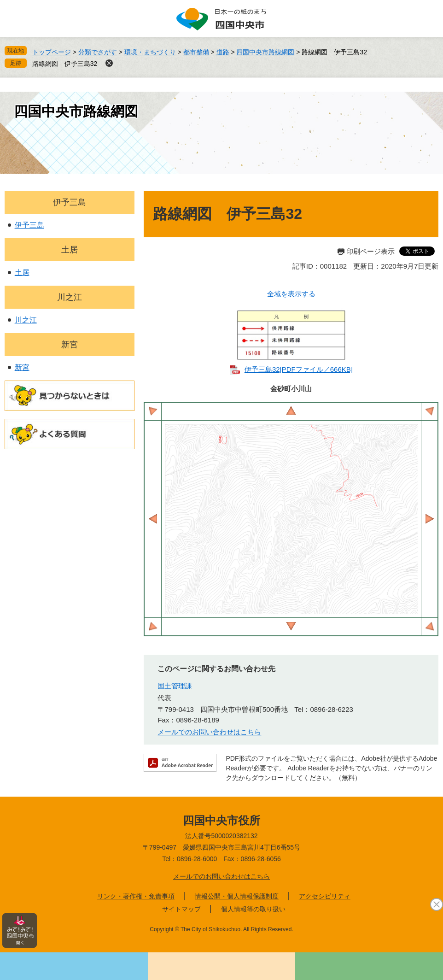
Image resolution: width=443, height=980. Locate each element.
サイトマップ (181, 909)
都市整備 (196, 52)
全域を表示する (291, 294)
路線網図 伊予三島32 (65, 64)
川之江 (70, 297)
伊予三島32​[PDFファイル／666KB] (299, 369)
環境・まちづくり (150, 52)
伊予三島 (70, 202)
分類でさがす (98, 52)
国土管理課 (175, 686)
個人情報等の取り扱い (253, 909)
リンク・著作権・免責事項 (136, 896)
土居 (70, 250)
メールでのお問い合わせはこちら (209, 732)
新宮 (70, 345)
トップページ (52, 52)
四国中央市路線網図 (265, 52)
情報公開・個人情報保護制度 (237, 896)
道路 (223, 52)
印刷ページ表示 (370, 251)
